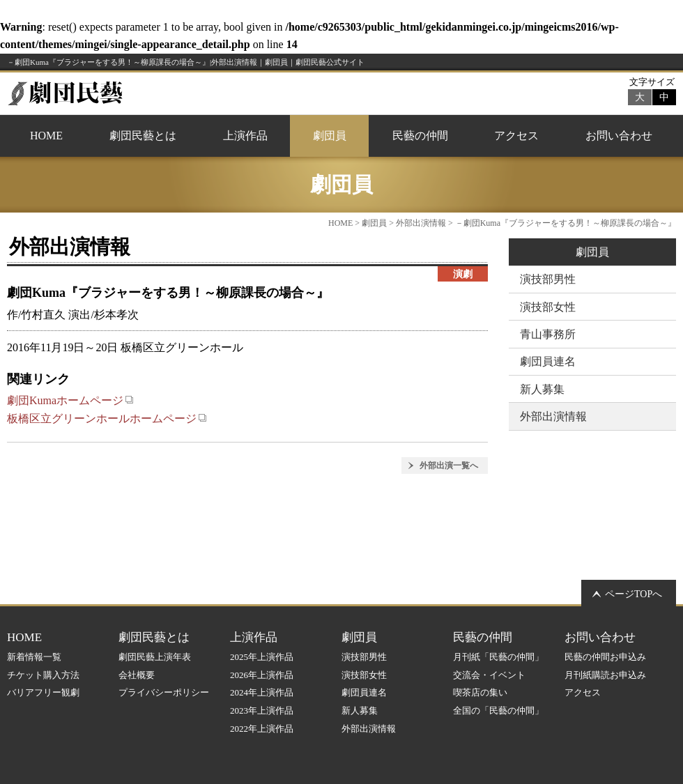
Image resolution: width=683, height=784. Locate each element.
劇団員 (330, 136)
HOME (46, 136)
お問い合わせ (619, 136)
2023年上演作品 (262, 710)
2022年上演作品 (262, 729)
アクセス (516, 136)
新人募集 (542, 389)
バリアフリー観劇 (43, 692)
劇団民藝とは (143, 136)
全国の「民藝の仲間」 (498, 710)
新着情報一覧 (34, 657)
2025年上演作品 (262, 657)
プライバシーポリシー (164, 692)
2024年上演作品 (262, 692)
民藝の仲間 (420, 136)
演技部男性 (548, 279)
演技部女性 (548, 307)
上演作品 (245, 136)
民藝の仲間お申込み (605, 657)
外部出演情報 (421, 223)
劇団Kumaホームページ (70, 400)
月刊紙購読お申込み (605, 675)
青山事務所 (548, 334)
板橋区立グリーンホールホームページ (107, 418)
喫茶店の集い (480, 692)
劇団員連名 (548, 361)
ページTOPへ (634, 594)
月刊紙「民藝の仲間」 (498, 657)
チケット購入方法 (43, 675)
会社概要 (137, 675)
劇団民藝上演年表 (155, 657)
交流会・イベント (489, 675)
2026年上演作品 (262, 675)
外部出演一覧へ (449, 466)
